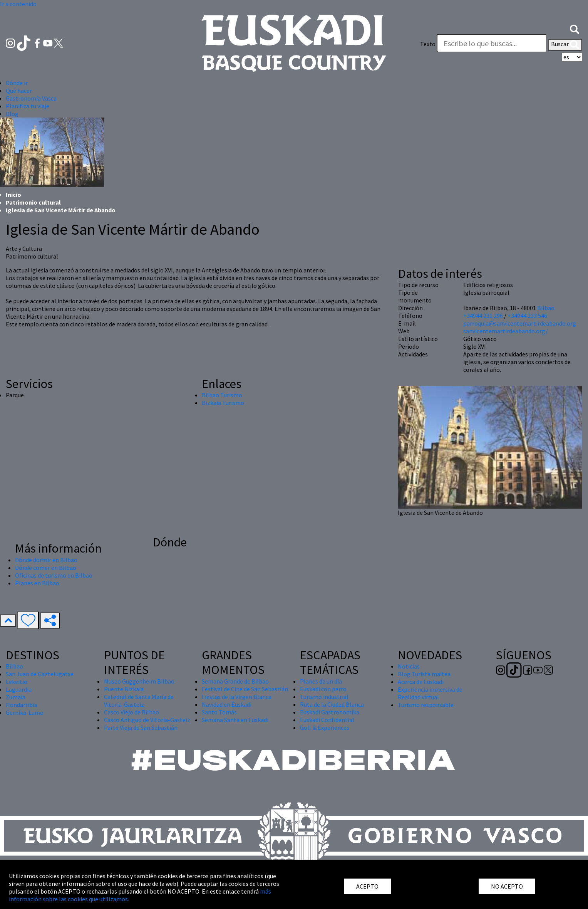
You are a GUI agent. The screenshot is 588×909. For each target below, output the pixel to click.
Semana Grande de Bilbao (235, 681)
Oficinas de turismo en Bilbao (54, 575)
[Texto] (492, 43)
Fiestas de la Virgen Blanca (237, 697)
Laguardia (19, 689)
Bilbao (546, 308)
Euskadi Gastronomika (330, 712)
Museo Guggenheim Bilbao (139, 681)
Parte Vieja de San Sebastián (141, 728)
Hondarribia (22, 705)
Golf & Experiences (325, 728)
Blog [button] (12, 114)
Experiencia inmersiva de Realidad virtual (430, 693)
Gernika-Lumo (25, 712)
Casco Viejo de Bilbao (132, 712)
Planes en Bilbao (37, 583)
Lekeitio (17, 682)
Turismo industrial (324, 697)
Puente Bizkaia (124, 689)
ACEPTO (367, 886)
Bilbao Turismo (222, 395)
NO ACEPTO (507, 886)
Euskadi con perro (323, 689)
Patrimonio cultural (33, 202)
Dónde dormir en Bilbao (46, 560)
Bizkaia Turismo (223, 403)
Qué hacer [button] (19, 91)
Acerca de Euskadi (421, 682)
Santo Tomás (219, 712)
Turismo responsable (426, 705)
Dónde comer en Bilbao (46, 568)
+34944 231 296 (483, 316)
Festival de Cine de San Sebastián (245, 689)
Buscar (565, 45)
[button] (575, 29)
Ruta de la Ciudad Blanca (332, 704)
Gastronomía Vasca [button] (31, 98)
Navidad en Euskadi (227, 704)
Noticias (409, 666)
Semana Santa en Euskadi (235, 720)
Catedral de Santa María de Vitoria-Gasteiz (139, 701)
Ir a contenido (18, 4)
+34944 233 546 (527, 316)
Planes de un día (321, 681)
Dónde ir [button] (17, 83)
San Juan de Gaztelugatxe (40, 674)
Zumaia (16, 697)
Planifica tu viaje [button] (28, 106)
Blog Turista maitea (424, 674)
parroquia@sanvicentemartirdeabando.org (520, 323)
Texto (428, 44)
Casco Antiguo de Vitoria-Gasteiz (147, 720)
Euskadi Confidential (327, 720)
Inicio (13, 195)
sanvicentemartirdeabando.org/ (506, 331)
